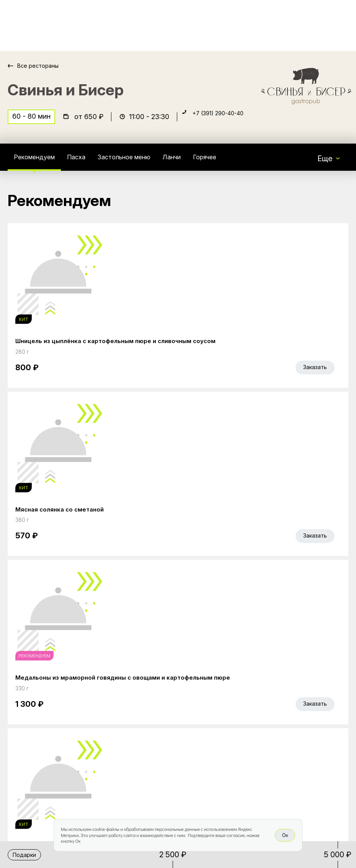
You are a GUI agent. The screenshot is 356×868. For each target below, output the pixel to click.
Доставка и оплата (161, 759)
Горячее (240, 162)
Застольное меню (145, 162)
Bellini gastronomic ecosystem (269, 707)
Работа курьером (158, 743)
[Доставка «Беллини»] (34, 25)
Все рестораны (42, 66)
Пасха (89, 162)
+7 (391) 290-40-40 (227, 121)
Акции (138, 711)
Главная (141, 695)
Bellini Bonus (148, 727)
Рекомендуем (39, 162)
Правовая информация (168, 775)
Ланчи (202, 162)
